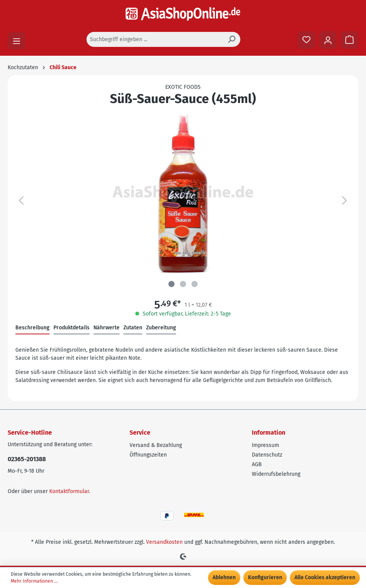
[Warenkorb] (349, 40)
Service (140, 433)
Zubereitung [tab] (161, 328)
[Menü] (17, 41)
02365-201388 (27, 459)
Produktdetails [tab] (72, 328)
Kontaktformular (69, 491)
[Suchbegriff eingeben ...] (155, 39)
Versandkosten (164, 542)
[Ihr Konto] (328, 40)
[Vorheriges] (21, 201)
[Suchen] (231, 39)
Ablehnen (224, 577)
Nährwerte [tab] (106, 328)
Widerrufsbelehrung (276, 474)
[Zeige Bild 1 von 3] (171, 284)
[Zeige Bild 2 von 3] (183, 284)
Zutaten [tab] (133, 328)
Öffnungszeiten (148, 455)
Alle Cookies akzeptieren (325, 577)
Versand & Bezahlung (156, 445)
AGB (257, 464)
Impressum (265, 445)
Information (269, 433)
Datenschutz (267, 455)
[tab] (32, 328)
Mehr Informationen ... (34, 581)
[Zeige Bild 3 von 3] (195, 284)
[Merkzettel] (306, 40)
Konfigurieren (265, 577)
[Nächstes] (344, 201)
